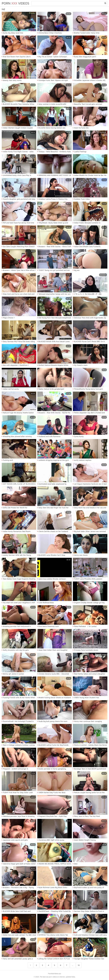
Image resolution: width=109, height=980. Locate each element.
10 (79, 965)
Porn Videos (15, 3)
